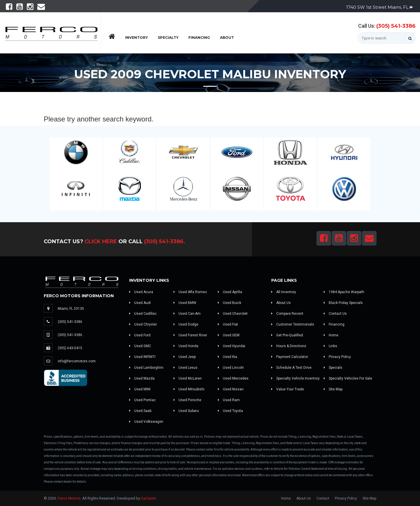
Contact (323, 498)
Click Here (101, 241)
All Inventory (284, 292)
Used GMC (140, 346)
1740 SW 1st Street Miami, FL (379, 7)
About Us (281, 303)
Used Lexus (185, 368)
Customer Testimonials (293, 324)
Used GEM (229, 335)
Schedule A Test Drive (291, 368)
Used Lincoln (231, 368)
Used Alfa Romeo (190, 292)
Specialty (168, 38)
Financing (199, 38)
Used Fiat (228, 324)
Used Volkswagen (146, 422)
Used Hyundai (232, 346)
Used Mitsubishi (189, 389)
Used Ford (140, 335)
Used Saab (140, 411)
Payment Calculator (290, 357)
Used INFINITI (142, 357)
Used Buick (230, 303)
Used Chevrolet (233, 314)
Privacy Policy (337, 357)
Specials (333, 368)
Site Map (333, 389)
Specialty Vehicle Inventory (295, 378)
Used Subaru (186, 411)
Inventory (136, 38)
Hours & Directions (289, 346)
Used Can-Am (187, 314)
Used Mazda (142, 378)
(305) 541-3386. (165, 241)
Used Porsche (187, 400)
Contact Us (335, 314)
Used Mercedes (233, 378)
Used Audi (140, 303)
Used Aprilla (230, 292)
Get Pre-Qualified (287, 335)
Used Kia (228, 357)
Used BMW (185, 303)
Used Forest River (190, 335)
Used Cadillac (143, 314)
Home (331, 335)
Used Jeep (185, 357)
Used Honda (186, 346)
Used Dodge (186, 324)
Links (330, 346)
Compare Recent (287, 314)
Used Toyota (230, 411)
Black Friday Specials (343, 303)
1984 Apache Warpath (344, 292)
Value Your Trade (288, 389)
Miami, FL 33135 (71, 309)
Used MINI (140, 389)
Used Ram (229, 400)
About (227, 38)
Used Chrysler (143, 324)
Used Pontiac (142, 400)
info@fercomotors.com (77, 361)
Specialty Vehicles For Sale (348, 378)
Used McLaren (188, 378)
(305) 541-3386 (396, 26)
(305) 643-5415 (70, 348)
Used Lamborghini (146, 368)
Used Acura (141, 292)
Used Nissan (231, 389)
